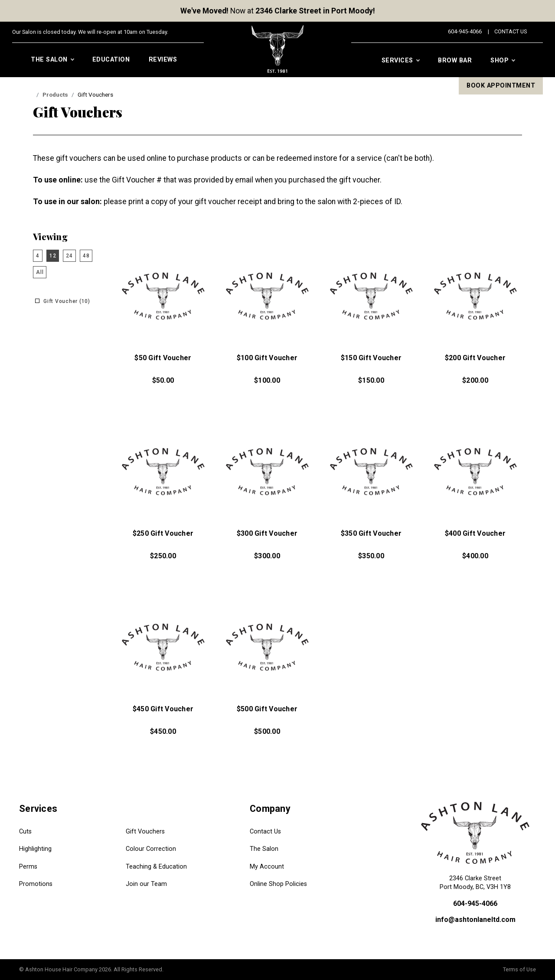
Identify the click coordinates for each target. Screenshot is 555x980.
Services (400, 61)
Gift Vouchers (145, 832)
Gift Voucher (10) (67, 301)
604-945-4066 (465, 31)
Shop (503, 61)
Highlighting (35, 849)
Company (270, 809)
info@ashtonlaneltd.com (475, 920)
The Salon (52, 60)
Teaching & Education (156, 867)
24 (69, 256)
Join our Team (146, 884)
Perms (28, 867)
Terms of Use (519, 969)
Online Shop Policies (278, 884)
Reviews (163, 60)
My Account (267, 867)
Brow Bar (455, 60)
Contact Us (511, 31)
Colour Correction (151, 849)
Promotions (36, 884)
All (40, 272)
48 (86, 256)
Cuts (25, 832)
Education (111, 60)
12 (53, 256)
